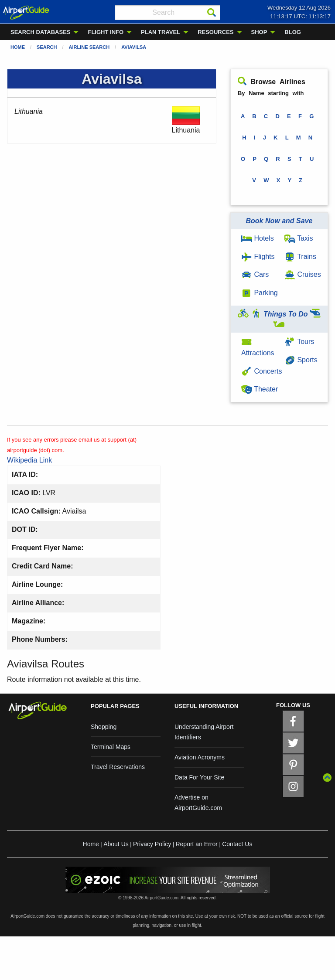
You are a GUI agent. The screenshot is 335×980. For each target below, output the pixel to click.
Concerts (262, 371)
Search (47, 47)
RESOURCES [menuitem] (215, 32)
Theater (260, 389)
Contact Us (237, 844)
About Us (116, 844)
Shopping (104, 727)
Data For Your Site (199, 777)
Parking (260, 293)
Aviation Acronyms (200, 757)
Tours (299, 342)
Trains (300, 257)
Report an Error (196, 844)
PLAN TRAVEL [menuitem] (161, 32)
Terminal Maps (111, 747)
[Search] (212, 13)
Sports (301, 360)
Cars (255, 274)
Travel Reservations (118, 767)
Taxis (299, 238)
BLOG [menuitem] (293, 32)
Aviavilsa (134, 47)
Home (18, 47)
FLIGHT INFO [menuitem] (106, 32)
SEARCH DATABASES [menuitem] (40, 32)
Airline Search (89, 47)
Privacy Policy (152, 844)
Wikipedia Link (29, 460)
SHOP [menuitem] (259, 32)
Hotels (258, 238)
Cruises (303, 274)
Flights (258, 257)
